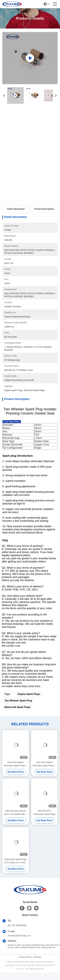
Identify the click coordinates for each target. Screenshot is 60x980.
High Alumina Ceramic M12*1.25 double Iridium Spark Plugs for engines (16, 813)
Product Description (44, 209)
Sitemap (37, 957)
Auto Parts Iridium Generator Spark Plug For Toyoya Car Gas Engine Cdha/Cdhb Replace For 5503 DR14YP (16, 764)
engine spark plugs (29, 694)
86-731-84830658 (17, 925)
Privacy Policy (25, 957)
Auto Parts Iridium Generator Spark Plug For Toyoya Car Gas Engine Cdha (44, 764)
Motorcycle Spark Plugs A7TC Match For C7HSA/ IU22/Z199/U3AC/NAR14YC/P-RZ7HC (16, 861)
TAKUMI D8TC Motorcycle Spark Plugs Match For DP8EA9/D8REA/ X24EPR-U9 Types (44, 813)
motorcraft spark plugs (17, 707)
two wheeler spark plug (18, 701)
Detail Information (16, 209)
